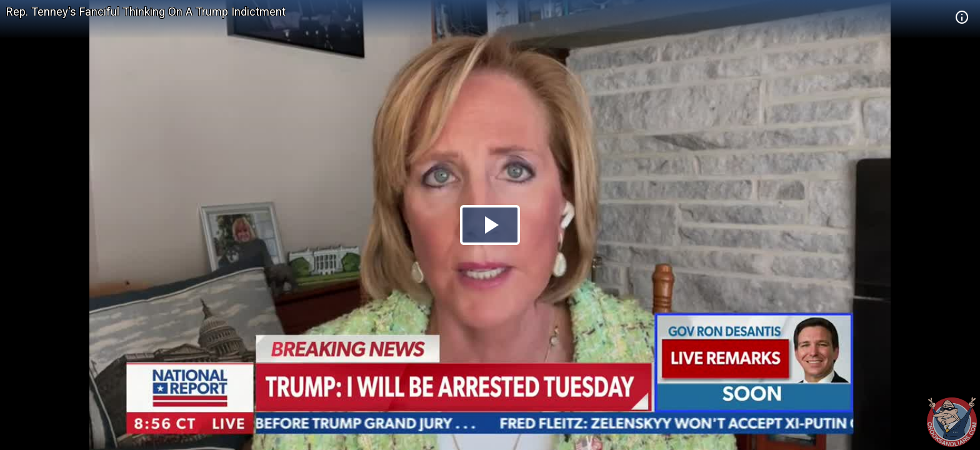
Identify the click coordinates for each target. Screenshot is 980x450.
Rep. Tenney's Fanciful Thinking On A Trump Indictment (146, 12)
